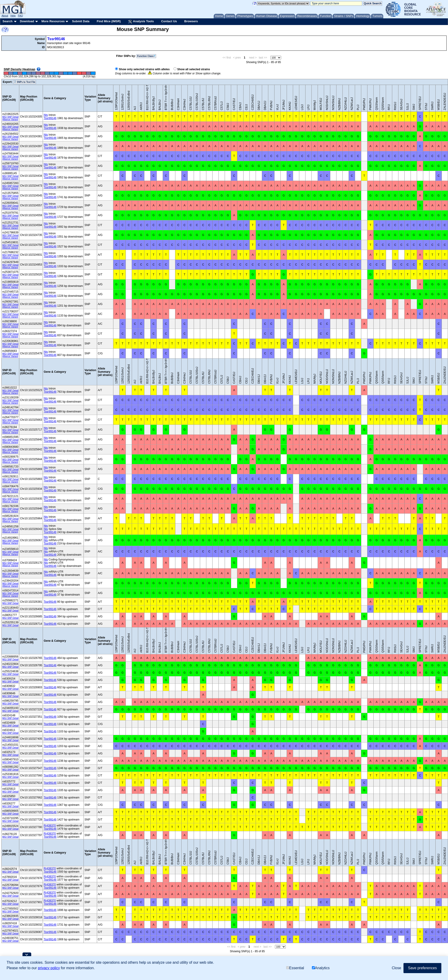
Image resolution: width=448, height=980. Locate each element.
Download (27, 21)
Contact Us (169, 21)
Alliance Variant (10, 119)
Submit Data (81, 21)
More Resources (53, 21)
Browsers (191, 21)
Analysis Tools (141, 22)
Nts (46, 115)
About (5, 16)
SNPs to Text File (25, 82)
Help (13, 16)
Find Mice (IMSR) (109, 21)
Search (7, 21)
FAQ (20, 16)
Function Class (146, 56)
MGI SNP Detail (10, 117)
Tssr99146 (56, 39)
